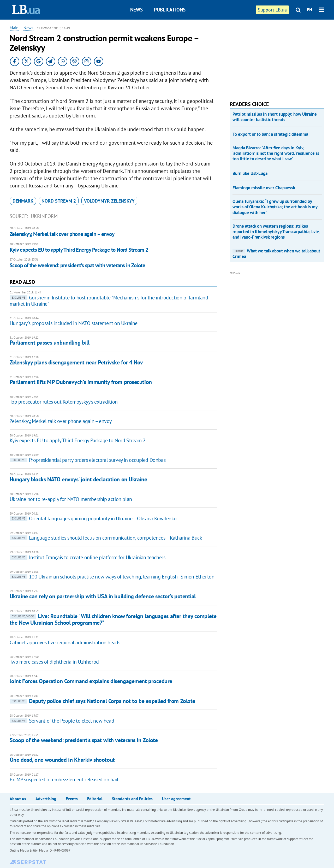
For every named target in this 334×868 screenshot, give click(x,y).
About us (18, 799)
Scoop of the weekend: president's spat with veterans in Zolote (77, 265)
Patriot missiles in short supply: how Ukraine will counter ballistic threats (275, 117)
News (136, 10)
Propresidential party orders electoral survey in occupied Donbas (88, 460)
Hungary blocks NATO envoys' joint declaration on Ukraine (78, 479)
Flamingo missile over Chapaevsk (264, 188)
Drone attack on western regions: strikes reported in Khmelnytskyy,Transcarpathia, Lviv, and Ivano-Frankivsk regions (276, 232)
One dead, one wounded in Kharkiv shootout (62, 760)
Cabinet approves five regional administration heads (65, 642)
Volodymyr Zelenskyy (109, 201)
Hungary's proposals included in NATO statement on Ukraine (74, 323)
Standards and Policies (132, 799)
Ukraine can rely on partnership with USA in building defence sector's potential (103, 596)
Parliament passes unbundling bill (49, 343)
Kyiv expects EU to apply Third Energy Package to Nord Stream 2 (79, 250)
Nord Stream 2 (59, 201)
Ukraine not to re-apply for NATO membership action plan (71, 499)
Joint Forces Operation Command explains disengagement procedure (91, 681)
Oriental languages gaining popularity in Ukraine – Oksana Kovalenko (93, 518)
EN (309, 10)
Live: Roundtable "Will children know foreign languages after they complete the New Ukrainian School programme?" (113, 619)
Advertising (46, 799)
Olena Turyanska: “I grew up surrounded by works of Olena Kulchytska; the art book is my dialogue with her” (275, 207)
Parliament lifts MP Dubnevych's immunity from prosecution (81, 382)
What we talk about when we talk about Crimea (276, 254)
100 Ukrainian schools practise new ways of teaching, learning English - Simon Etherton (112, 577)
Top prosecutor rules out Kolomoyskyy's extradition (64, 402)
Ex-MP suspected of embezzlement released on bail (64, 780)
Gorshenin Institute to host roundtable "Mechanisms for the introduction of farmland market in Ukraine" (109, 301)
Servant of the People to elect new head (62, 721)
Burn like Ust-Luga (250, 173)
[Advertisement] (269, 57)
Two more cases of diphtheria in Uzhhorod (54, 662)
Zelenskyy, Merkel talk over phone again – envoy (62, 234)
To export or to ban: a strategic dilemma (270, 134)
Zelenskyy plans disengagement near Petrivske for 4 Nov (76, 362)
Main (14, 28)
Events (72, 799)
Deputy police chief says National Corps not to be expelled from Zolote (102, 701)
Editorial (95, 799)
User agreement (176, 799)
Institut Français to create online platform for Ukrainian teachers (88, 557)
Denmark (23, 201)
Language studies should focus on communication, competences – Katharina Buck (106, 538)
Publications (170, 10)
